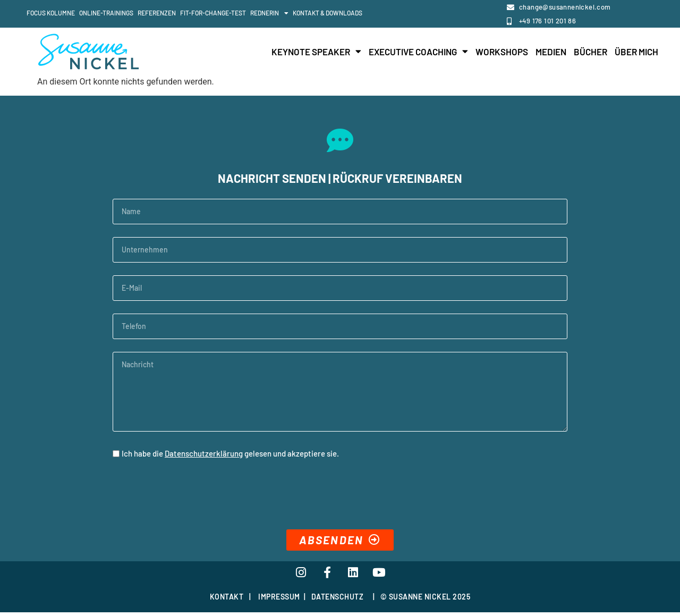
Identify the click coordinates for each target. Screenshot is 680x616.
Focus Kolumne (51, 13)
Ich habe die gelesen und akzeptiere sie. (230, 453)
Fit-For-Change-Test (213, 13)
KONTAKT (227, 600)
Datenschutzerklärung (204, 453)
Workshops (502, 52)
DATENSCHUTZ (338, 600)
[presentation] (193, 496)
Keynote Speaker (316, 51)
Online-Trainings (106, 13)
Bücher (590, 52)
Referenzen (157, 13)
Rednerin (269, 13)
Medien (551, 52)
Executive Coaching (418, 51)
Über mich (636, 52)
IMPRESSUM (279, 600)
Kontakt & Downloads (328, 13)
